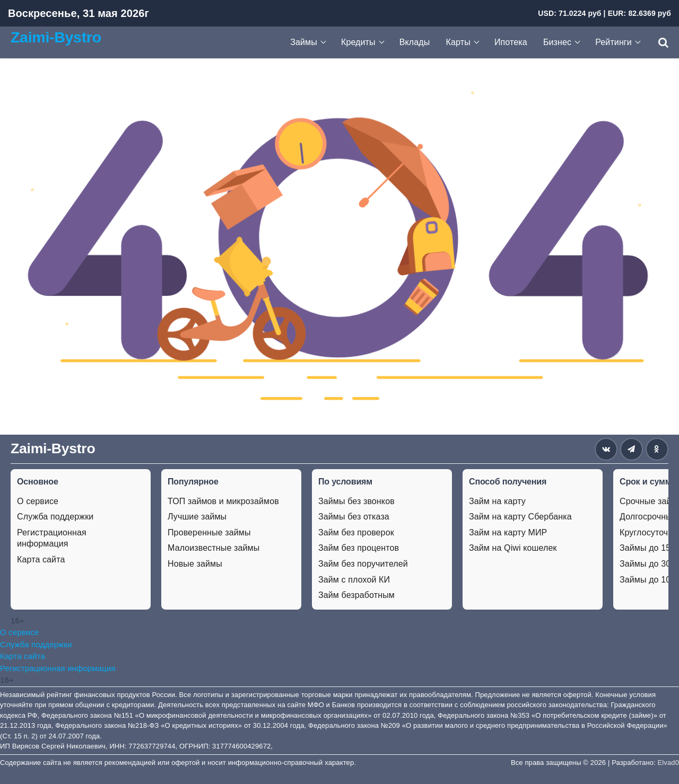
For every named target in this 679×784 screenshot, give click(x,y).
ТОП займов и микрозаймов (223, 501)
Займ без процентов (359, 548)
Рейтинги (613, 42)
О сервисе (38, 501)
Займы (304, 42)
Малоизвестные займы (214, 548)
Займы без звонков (356, 501)
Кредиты (358, 42)
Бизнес (557, 42)
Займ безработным (356, 595)
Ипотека (511, 42)
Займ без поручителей (363, 564)
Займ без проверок (356, 532)
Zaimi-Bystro (56, 37)
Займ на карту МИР (508, 532)
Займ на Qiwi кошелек (513, 548)
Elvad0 (668, 763)
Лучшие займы (197, 517)
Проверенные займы (209, 532)
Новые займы (195, 564)
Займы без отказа (354, 517)
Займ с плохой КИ (354, 580)
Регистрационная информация (52, 538)
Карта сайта (41, 560)
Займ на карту (497, 501)
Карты (458, 42)
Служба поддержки (55, 517)
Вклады (415, 42)
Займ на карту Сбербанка (520, 517)
